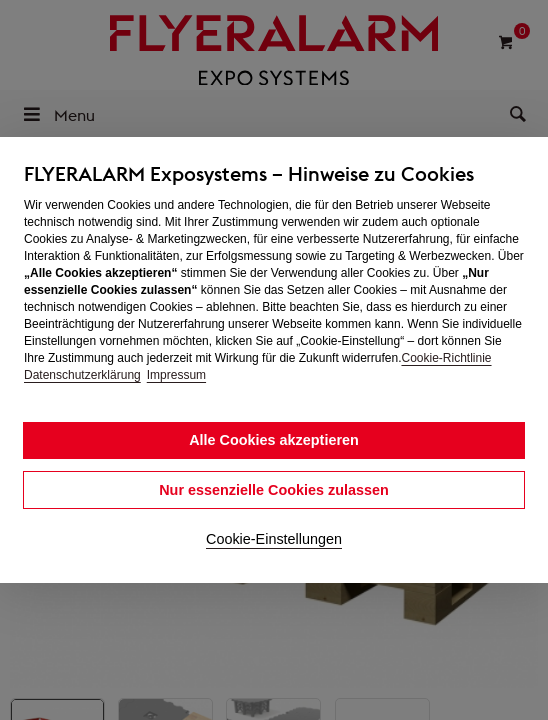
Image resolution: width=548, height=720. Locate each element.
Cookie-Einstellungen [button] (274, 539)
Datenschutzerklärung (82, 375)
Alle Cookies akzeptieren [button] (274, 440)
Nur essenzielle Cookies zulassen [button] (274, 490)
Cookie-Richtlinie (446, 358)
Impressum (176, 375)
